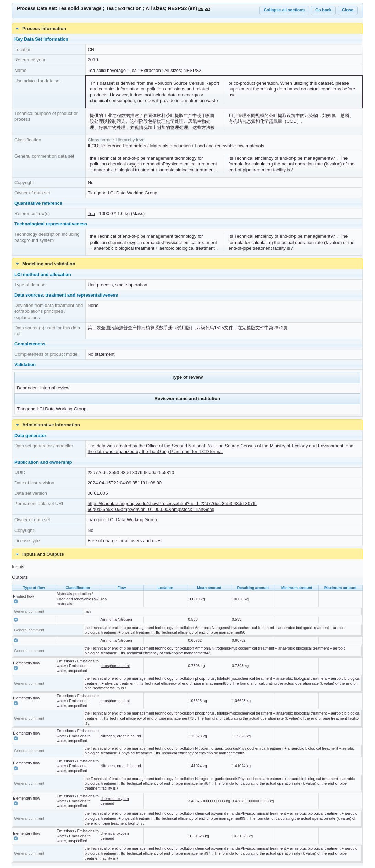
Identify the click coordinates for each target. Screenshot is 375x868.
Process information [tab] (40, 29)
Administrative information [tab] (47, 425)
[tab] (187, 554)
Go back (323, 10)
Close (348, 10)
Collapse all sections (284, 10)
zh (207, 8)
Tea (91, 213)
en (201, 8)
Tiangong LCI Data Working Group (122, 193)
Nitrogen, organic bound (121, 736)
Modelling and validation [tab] (45, 264)
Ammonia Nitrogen (116, 619)
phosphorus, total (115, 666)
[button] (16, 601)
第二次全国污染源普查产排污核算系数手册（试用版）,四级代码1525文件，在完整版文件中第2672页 (188, 328)
